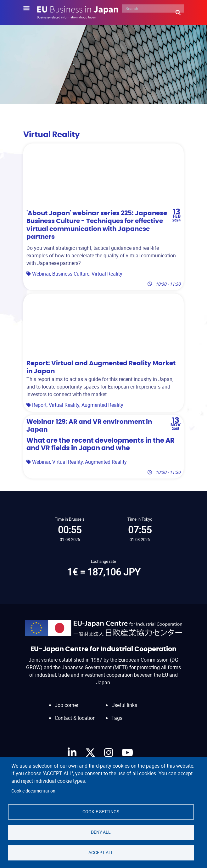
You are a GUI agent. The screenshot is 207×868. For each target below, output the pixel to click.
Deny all (101, 832)
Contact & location (75, 718)
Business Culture (71, 274)
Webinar (41, 274)
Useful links (124, 705)
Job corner (67, 705)
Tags (117, 718)
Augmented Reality (102, 405)
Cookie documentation (33, 791)
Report (39, 405)
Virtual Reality (107, 274)
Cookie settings (101, 812)
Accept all (101, 853)
